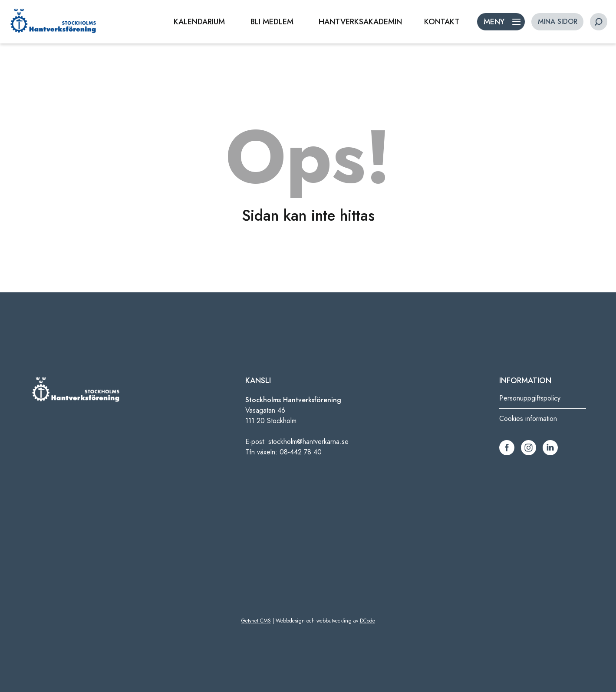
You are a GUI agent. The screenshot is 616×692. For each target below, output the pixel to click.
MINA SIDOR (558, 22)
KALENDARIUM (199, 22)
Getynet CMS (256, 621)
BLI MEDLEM (272, 22)
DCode (367, 621)
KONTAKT (442, 22)
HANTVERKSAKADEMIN (360, 22)
